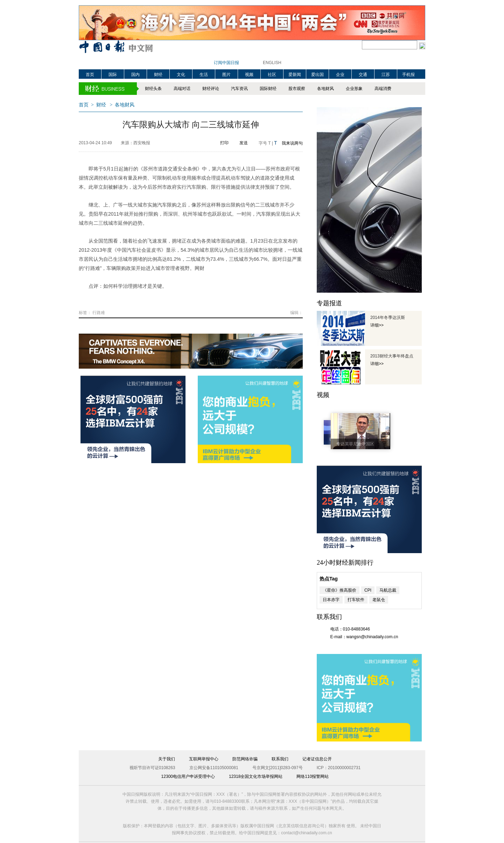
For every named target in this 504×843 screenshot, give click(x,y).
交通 (363, 75)
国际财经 (268, 89)
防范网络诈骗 (245, 759)
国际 (113, 75)
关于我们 (167, 759)
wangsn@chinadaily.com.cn (372, 637)
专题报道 (329, 303)
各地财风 (325, 89)
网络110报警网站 (313, 776)
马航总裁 (388, 590)
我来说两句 (292, 143)
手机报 (408, 75)
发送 (244, 143)
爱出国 (317, 75)
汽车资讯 (239, 89)
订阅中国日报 (226, 63)
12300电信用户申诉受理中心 (188, 776)
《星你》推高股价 (339, 590)
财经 (158, 75)
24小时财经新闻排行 (345, 563)
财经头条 (153, 89)
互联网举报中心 (204, 759)
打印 (224, 143)
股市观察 (297, 89)
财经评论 (211, 89)
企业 (340, 75)
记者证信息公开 (317, 759)
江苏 (386, 75)
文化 (181, 75)
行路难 (99, 313)
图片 (226, 75)
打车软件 (356, 600)
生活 (204, 75)
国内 (135, 75)
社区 (272, 75)
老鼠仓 (379, 600)
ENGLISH (272, 63)
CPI (368, 590)
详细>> (377, 325)
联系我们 (280, 759)
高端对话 (182, 89)
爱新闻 (295, 75)
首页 (90, 75)
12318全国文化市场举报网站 (256, 776)
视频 (249, 75)
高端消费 (383, 89)
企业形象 (354, 89)
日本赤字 (331, 600)
